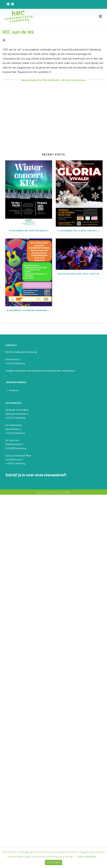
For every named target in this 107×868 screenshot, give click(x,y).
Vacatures (13, 390)
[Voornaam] (31, 504)
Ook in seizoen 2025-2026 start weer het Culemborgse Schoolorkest (80, 274)
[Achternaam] (31, 516)
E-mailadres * (14, 487)
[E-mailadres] (31, 492)
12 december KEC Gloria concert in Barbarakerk (80, 231)
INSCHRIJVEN (31, 525)
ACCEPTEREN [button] (53, 862)
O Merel (67, 545)
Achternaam (13, 510)
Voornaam (12, 498)
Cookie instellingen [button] (87, 857)
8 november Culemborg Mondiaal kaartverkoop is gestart (30, 310)
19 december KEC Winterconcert (29, 231)
